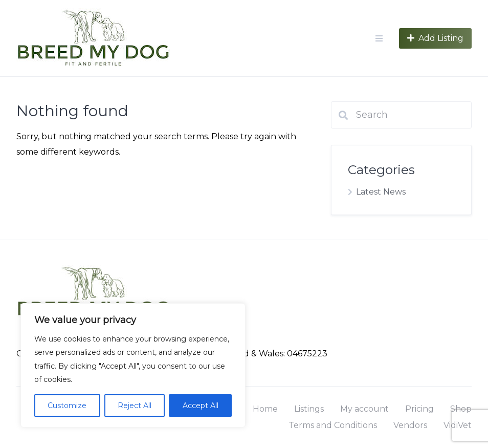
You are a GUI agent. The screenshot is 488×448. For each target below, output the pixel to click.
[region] (133, 365)
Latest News (381, 192)
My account (364, 409)
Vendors (410, 425)
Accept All (201, 406)
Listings (309, 409)
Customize (67, 406)
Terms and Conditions (333, 425)
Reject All (135, 406)
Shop (461, 409)
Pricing (419, 409)
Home (265, 409)
